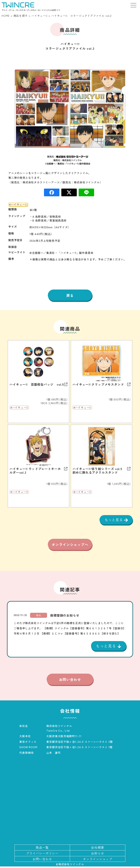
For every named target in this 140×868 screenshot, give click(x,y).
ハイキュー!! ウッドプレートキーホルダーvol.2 (35, 471)
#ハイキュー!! (18, 205)
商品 (39, 617)
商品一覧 (42, 849)
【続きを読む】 (110, 635)
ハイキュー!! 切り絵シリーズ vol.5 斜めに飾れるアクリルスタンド (99, 471)
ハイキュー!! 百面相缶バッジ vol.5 (37, 384)
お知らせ (97, 855)
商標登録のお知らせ (65, 617)
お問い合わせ (70, 681)
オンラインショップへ (70, 545)
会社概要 (97, 849)
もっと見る (114, 520)
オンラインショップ (97, 860)
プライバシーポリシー (42, 855)
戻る (70, 295)
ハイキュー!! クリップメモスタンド (98, 384)
